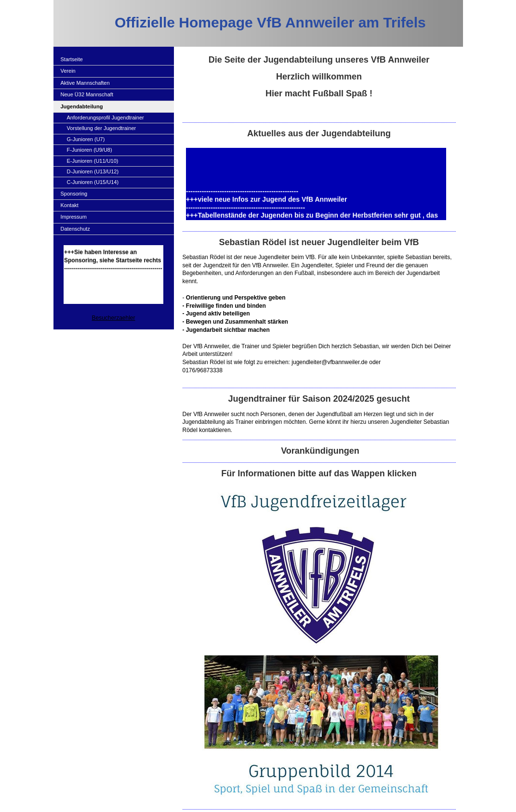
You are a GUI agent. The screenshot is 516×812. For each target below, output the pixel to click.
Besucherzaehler (113, 318)
